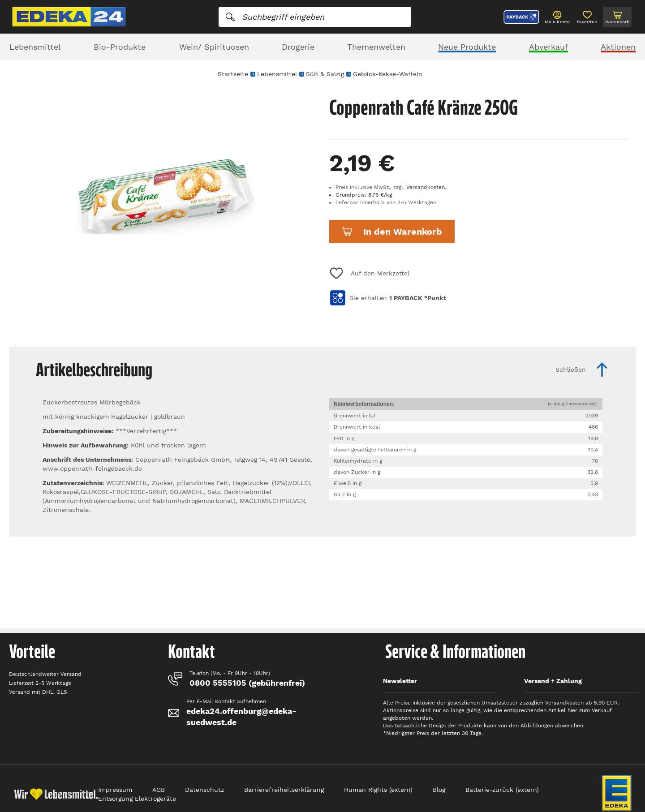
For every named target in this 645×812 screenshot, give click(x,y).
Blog (439, 790)
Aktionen (618, 47)
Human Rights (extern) (378, 790)
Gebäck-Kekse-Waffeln (388, 74)
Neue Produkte (467, 47)
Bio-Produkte (120, 47)
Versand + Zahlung (553, 681)
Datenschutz (204, 790)
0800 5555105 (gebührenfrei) (247, 683)
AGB (159, 790)
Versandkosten (426, 187)
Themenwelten (376, 47)
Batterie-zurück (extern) (502, 790)
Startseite (233, 74)
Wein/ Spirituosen (214, 47)
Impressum (115, 790)
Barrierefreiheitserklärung (284, 790)
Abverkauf (548, 47)
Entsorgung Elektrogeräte (137, 799)
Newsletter (400, 681)
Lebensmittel (35, 47)
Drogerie (298, 47)
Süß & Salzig (325, 74)
